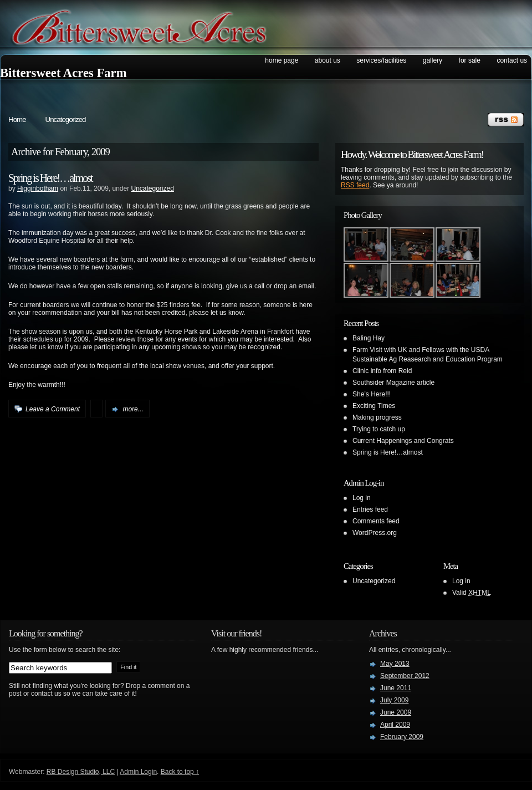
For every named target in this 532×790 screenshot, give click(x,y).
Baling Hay (369, 338)
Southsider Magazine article (393, 383)
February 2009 (402, 737)
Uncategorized (66, 119)
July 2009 (394, 700)
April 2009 (395, 725)
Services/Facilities (381, 60)
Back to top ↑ (180, 772)
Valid (472, 593)
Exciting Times (374, 406)
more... (133, 409)
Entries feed (370, 509)
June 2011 (396, 688)
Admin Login (138, 772)
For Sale (470, 60)
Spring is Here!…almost (50, 178)
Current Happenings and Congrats (403, 441)
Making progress (377, 417)
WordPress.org (375, 533)
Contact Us (512, 60)
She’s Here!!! (372, 394)
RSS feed (355, 185)
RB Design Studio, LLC (81, 772)
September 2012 (405, 676)
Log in (362, 498)
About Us (328, 60)
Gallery (433, 60)
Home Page (282, 60)
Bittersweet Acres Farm (63, 73)
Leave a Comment (53, 409)
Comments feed (376, 521)
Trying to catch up (379, 429)
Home (17, 119)
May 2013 (395, 664)
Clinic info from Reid (382, 371)
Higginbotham (38, 188)
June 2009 (396, 712)
